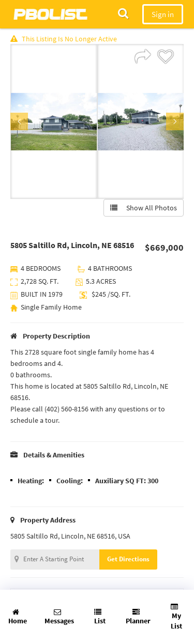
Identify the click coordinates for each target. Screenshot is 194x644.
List (100, 617)
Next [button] (175, 121)
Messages (59, 617)
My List (176, 617)
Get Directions (128, 559)
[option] (54, 121)
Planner (138, 617)
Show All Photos (144, 208)
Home (18, 617)
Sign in (163, 14)
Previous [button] (19, 121)
